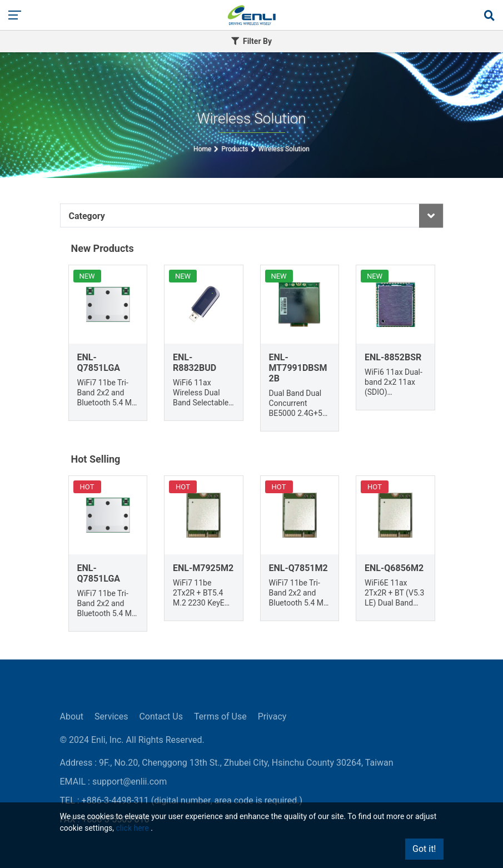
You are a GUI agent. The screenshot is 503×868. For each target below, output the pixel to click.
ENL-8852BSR (393, 357)
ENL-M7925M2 (203, 568)
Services (111, 716)
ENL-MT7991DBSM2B (298, 368)
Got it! (424, 849)
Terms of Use (220, 716)
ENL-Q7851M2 (298, 568)
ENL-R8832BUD (195, 363)
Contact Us (161, 716)
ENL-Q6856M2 (394, 568)
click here (132, 828)
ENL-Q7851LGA (99, 363)
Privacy (272, 716)
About (72, 716)
